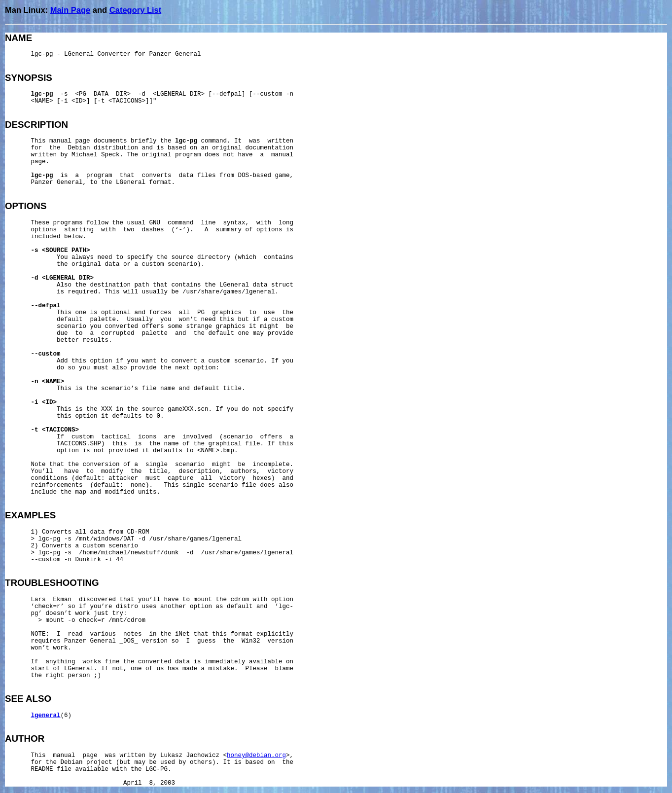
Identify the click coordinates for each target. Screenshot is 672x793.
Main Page (71, 10)
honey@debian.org (256, 756)
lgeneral (46, 716)
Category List (135, 10)
